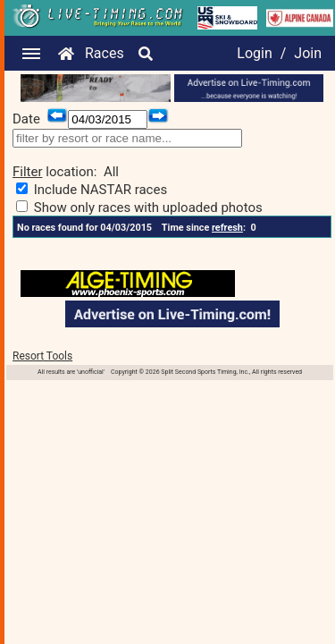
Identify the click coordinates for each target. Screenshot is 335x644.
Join (308, 53)
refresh (227, 228)
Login (254, 53)
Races (105, 53)
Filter (28, 172)
